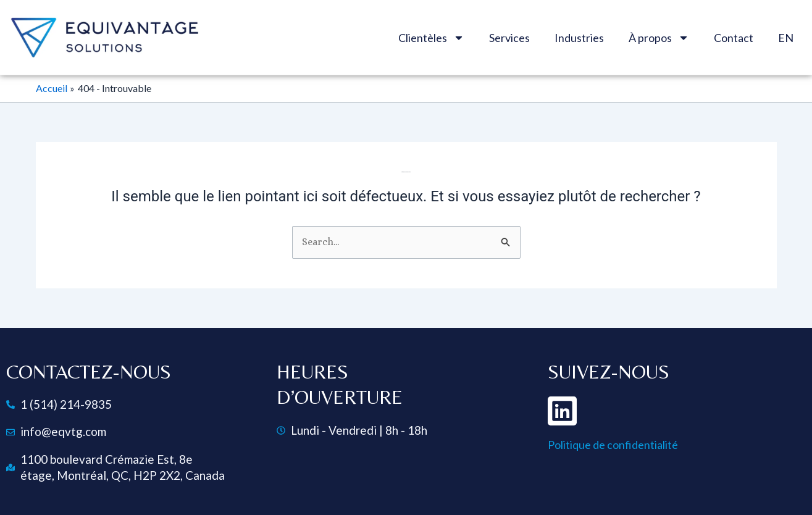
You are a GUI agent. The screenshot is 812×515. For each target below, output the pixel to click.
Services (509, 38)
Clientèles (431, 38)
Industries (579, 38)
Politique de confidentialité (613, 445)
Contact (734, 38)
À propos (659, 38)
